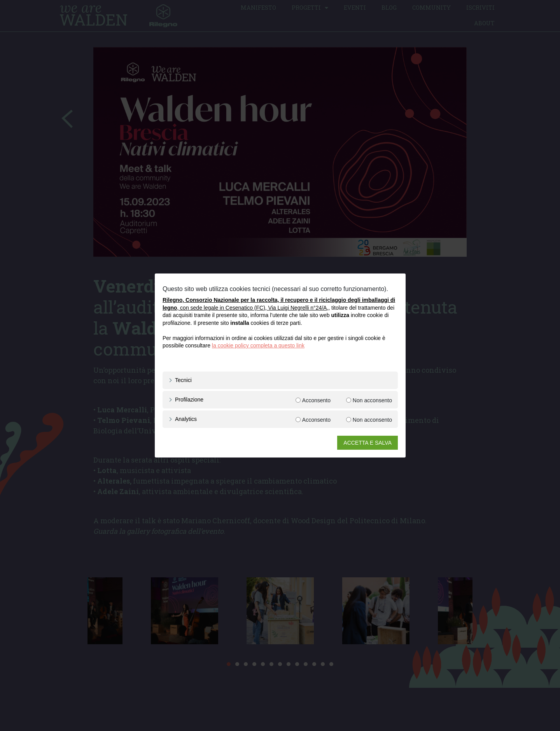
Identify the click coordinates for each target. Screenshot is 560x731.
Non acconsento (372, 400)
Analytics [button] (186, 419)
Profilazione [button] (189, 400)
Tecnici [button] (183, 380)
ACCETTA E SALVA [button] (367, 443)
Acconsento (316, 400)
